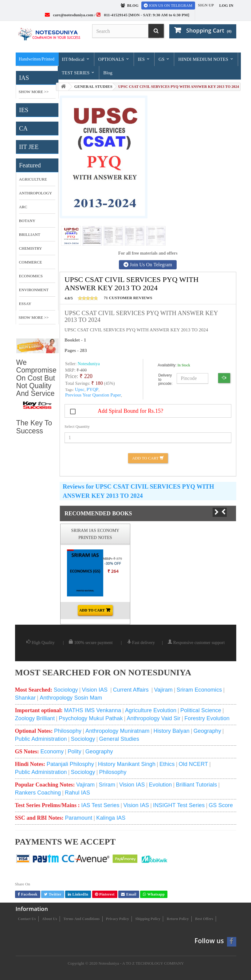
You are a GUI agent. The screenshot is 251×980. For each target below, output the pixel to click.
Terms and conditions (81, 919)
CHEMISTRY (31, 248)
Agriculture (33, 179)
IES (144, 59)
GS (164, 59)
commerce (31, 262)
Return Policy (178, 919)
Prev (226, 512)
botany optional (29, 223)
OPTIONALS (114, 59)
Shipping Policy (148, 919)
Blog (108, 73)
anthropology (36, 193)
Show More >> (34, 92)
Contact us (27, 919)
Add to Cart (148, 458)
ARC (23, 207)
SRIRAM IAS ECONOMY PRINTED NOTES (95, 534)
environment (34, 290)
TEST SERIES (78, 73)
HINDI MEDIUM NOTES (206, 59)
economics (31, 276)
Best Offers (204, 919)
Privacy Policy (118, 919)
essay (25, 304)
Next (214, 512)
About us (50, 919)
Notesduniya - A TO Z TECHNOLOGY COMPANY (141, 963)
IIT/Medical (76, 59)
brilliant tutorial (30, 237)
